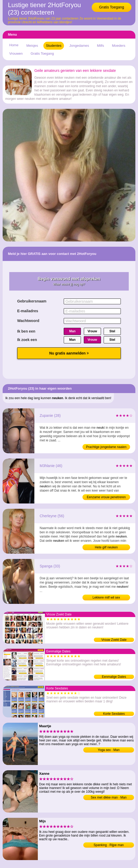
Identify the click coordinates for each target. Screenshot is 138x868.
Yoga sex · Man (109, 750)
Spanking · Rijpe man (109, 845)
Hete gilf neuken (106, 547)
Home (14, 45)
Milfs (101, 46)
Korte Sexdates (114, 714)
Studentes (54, 46)
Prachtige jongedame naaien (106, 447)
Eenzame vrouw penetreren (106, 497)
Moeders (119, 46)
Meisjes (32, 46)
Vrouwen (16, 53)
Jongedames (79, 46)
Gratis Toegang (112, 7)
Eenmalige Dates (114, 677)
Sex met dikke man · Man (109, 797)
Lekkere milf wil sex (106, 598)
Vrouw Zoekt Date (114, 640)
